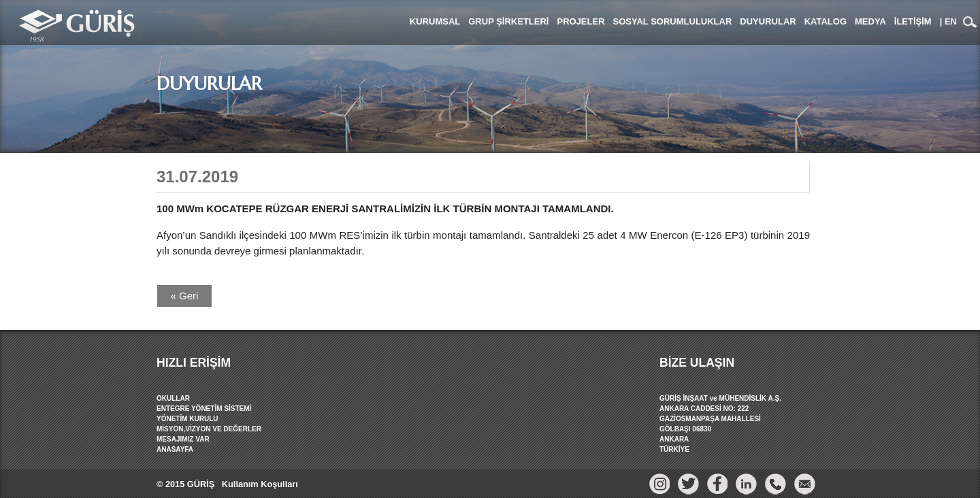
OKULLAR (173, 398)
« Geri (185, 296)
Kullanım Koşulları (258, 484)
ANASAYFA (175, 449)
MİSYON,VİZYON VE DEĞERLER (209, 429)
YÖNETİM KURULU (187, 419)
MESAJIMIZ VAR (183, 439)
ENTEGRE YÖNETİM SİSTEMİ (204, 409)
